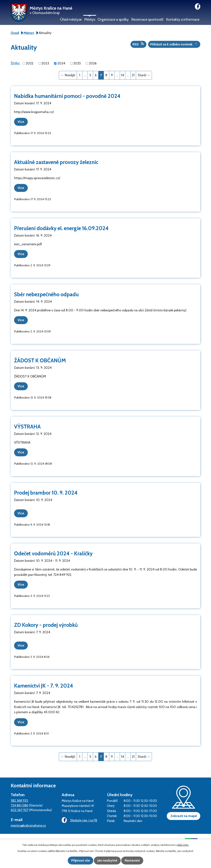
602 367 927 (20, 807)
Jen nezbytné (107, 861)
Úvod (15, 33)
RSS (139, 44)
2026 (93, 63)
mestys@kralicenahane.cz (28, 823)
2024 (61, 63)
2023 (45, 63)
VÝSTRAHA (27, 425)
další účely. (183, 845)
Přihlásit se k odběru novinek (174, 44)
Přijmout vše (78, 861)
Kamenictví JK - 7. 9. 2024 (43, 683)
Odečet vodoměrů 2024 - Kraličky (53, 551)
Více (22, 122)
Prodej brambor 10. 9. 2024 (46, 491)
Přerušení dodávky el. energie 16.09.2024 (61, 228)
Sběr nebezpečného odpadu (46, 293)
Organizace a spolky (113, 19)
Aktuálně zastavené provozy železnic (56, 162)
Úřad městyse (71, 19)
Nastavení (135, 861)
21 (133, 75)
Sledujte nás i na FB (78, 817)
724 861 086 (19, 802)
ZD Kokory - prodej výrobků (46, 622)
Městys (90, 19)
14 (122, 75)
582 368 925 (19, 798)
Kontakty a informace (183, 19)
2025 (77, 63)
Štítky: (15, 63)
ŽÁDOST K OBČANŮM (40, 359)
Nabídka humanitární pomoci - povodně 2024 (67, 96)
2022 (30, 63)
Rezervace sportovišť (147, 19)
